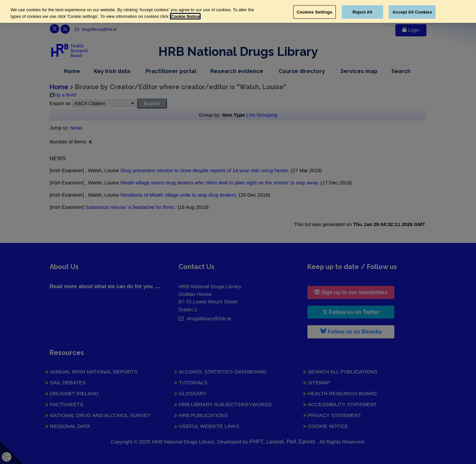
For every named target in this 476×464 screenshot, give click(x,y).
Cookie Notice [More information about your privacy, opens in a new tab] (185, 16)
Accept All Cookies (412, 12)
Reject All (362, 12)
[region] (238, 11)
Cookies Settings (315, 12)
